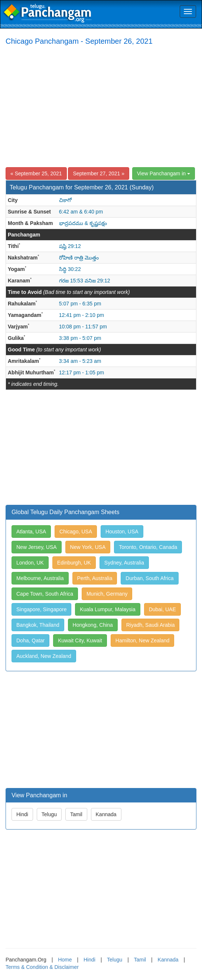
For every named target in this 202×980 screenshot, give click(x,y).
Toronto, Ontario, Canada (148, 547)
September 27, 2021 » (99, 173)
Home (65, 960)
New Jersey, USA (37, 547)
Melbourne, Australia (40, 578)
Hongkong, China (93, 625)
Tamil (76, 814)
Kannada (106, 814)
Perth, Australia (95, 578)
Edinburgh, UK (74, 563)
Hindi (22, 814)
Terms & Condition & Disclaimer (42, 967)
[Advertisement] (101, 106)
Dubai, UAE (162, 609)
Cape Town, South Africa (45, 594)
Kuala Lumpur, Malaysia (107, 609)
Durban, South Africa (149, 578)
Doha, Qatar (30, 640)
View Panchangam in (164, 173)
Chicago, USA (76, 532)
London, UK (30, 563)
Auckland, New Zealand (44, 656)
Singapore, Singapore (41, 609)
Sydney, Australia (124, 563)
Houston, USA (122, 532)
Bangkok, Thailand (38, 625)
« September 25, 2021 (36, 173)
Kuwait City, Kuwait (80, 640)
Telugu (49, 814)
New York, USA (88, 547)
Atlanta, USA (31, 532)
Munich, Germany (107, 594)
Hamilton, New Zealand (143, 640)
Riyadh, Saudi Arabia (151, 625)
